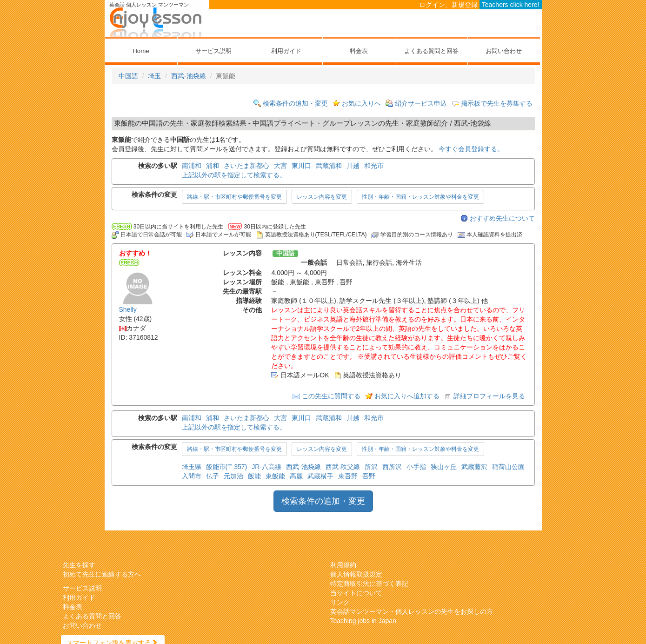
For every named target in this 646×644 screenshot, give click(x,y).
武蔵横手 (320, 476)
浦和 (213, 166)
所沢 (371, 467)
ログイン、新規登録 (448, 5)
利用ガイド (286, 51)
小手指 (416, 467)
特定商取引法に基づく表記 (369, 584)
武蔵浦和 (329, 166)
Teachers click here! (511, 5)
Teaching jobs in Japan (363, 621)
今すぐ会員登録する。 (471, 149)
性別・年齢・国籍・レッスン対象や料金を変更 (420, 197)
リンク (340, 602)
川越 (353, 166)
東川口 (301, 166)
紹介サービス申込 (421, 103)
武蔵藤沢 (474, 467)
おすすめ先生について (502, 218)
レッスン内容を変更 (322, 197)
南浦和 (192, 166)
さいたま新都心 (246, 166)
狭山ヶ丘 (444, 467)
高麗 (296, 476)
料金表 (359, 51)
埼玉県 (192, 467)
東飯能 (275, 476)
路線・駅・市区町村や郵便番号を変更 (234, 197)
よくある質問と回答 (431, 51)
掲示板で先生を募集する (497, 103)
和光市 (374, 166)
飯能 (254, 476)
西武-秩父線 (343, 467)
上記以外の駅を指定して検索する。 (234, 175)
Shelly (128, 309)
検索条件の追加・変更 (295, 103)
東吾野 (348, 476)
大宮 (280, 166)
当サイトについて (356, 593)
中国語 (128, 76)
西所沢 (392, 467)
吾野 (369, 476)
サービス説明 (213, 51)
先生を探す (79, 565)
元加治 (233, 476)
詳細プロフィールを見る (489, 396)
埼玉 (154, 76)
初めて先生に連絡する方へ (102, 574)
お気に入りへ (361, 103)
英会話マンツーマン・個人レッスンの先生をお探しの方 (412, 611)
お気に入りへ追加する (407, 396)
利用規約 (343, 565)
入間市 (192, 476)
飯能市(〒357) (227, 467)
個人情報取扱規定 (356, 574)
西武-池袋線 (189, 76)
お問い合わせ (504, 51)
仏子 (213, 476)
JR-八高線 (266, 467)
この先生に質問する (331, 396)
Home (141, 51)
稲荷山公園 (508, 467)
